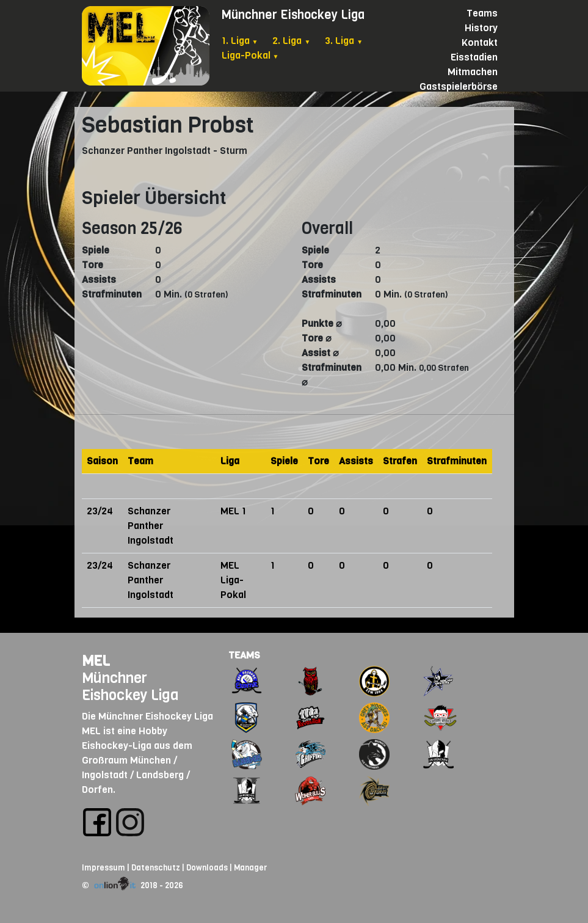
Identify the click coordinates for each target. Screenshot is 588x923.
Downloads (207, 868)
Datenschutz (156, 868)
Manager (250, 868)
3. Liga (344, 41)
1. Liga (240, 41)
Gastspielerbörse (459, 86)
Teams (482, 13)
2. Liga (291, 41)
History (481, 28)
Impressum (103, 868)
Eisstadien (474, 57)
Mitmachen (473, 72)
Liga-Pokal (250, 55)
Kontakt (480, 42)
